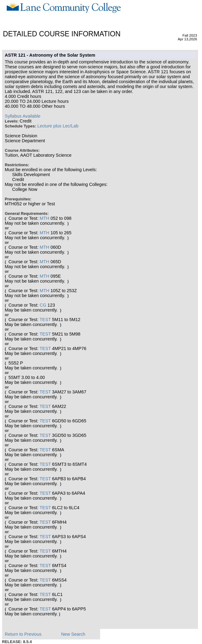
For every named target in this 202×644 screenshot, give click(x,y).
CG (43, 305)
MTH (44, 218)
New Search (73, 634)
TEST (45, 320)
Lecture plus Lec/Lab (58, 126)
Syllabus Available (23, 116)
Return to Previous (23, 634)
